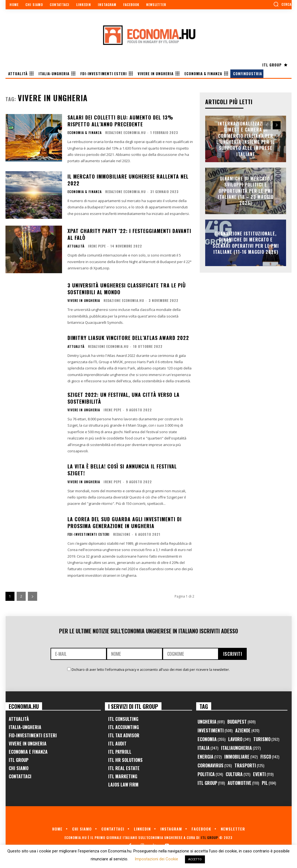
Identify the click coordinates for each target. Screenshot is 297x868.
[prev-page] (267, 125)
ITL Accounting (123, 727)
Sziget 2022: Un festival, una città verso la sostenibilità (123, 398)
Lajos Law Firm (123, 785)
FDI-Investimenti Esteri (89, 534)
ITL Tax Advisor (124, 735)
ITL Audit (117, 744)
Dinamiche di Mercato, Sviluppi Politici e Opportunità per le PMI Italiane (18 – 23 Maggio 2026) (246, 191)
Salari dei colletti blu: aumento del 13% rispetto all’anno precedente (120, 121)
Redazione (122, 534)
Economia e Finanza (28, 752)
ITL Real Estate (124, 768)
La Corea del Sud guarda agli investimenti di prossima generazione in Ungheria (125, 522)
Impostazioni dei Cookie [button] (156, 859)
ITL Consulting (123, 719)
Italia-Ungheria (25, 727)
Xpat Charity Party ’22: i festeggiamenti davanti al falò (129, 234)
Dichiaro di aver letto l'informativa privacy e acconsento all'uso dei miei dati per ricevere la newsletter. (151, 670)
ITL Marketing (123, 776)
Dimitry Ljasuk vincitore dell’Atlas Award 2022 (128, 338)
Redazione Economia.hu (125, 132)
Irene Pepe (97, 246)
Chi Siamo (19, 768)
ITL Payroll (120, 752)
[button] (282, 4)
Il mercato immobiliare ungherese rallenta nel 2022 (128, 180)
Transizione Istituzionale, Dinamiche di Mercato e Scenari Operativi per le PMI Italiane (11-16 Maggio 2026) (246, 243)
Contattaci (20, 776)
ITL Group (19, 760)
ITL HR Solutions (125, 760)
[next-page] (33, 596)
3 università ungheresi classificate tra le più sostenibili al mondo (127, 289)
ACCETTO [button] (195, 859)
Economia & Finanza (85, 133)
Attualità (76, 246)
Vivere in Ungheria (84, 301)
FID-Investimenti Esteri (33, 735)
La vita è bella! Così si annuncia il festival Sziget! (122, 470)
